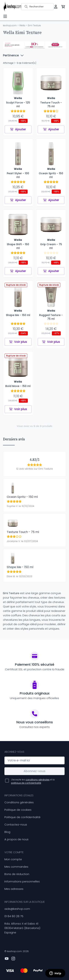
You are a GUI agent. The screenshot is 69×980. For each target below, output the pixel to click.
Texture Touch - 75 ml (23, 532)
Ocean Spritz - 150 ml (22, 497)
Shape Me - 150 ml (20, 567)
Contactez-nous (16, 824)
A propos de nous (16, 839)
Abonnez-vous (34, 771)
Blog (7, 832)
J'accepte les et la (33, 781)
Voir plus (18, 342)
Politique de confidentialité (22, 817)
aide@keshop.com (17, 909)
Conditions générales (19, 802)
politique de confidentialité (26, 783)
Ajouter (18, 129)
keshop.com (10, 25)
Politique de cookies (18, 810)
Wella (22, 25)
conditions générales (38, 780)
